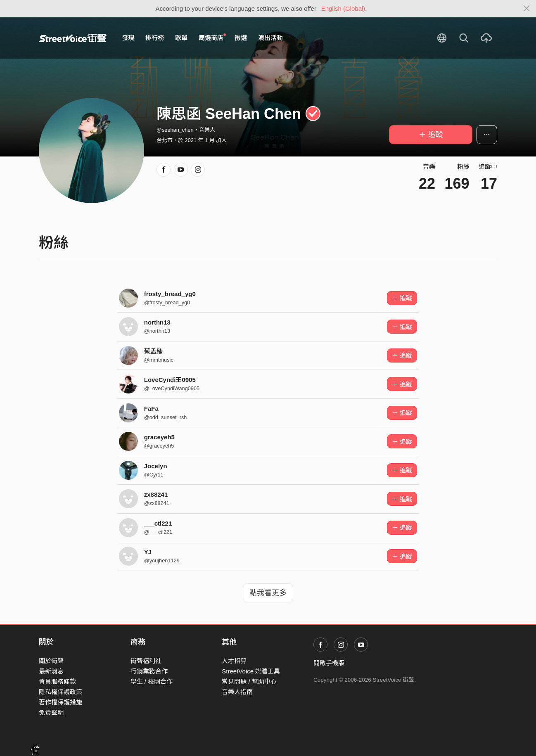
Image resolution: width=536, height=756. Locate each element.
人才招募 (234, 661)
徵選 (241, 38)
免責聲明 (51, 712)
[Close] (527, 9)
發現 (128, 38)
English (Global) (343, 8)
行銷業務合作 (149, 671)
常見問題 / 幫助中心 (249, 681)
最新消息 (51, 671)
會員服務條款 (57, 681)
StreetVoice (73, 38)
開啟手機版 (329, 663)
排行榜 (155, 38)
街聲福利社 (146, 661)
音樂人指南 (237, 692)
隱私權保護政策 (60, 692)
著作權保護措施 (60, 702)
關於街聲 (51, 661)
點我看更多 (268, 593)
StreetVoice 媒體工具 (251, 671)
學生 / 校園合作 (152, 681)
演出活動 (270, 38)
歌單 (181, 38)
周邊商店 (212, 38)
